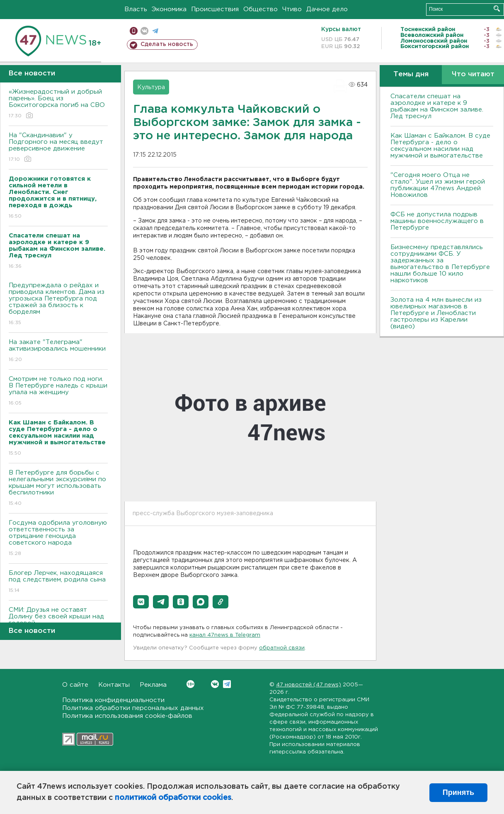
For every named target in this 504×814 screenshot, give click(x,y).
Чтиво (292, 9)
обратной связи (282, 648)
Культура (151, 87)
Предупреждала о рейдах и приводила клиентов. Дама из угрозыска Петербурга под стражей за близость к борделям (58, 304)
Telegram (227, 684)
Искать (497, 8)
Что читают (473, 74)
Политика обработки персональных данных (133, 708)
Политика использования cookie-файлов (127, 716)
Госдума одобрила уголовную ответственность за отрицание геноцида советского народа (58, 539)
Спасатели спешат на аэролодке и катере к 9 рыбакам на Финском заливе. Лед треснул (437, 106)
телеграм (155, 31)
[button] (141, 602)
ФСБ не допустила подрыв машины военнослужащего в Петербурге (437, 221)
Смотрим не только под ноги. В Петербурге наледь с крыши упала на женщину (58, 391)
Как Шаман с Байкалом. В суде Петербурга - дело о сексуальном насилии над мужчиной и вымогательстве (440, 146)
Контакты (114, 685)
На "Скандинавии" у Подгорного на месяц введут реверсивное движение (58, 148)
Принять (458, 792)
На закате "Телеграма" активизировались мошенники (58, 351)
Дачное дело (327, 9)
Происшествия (215, 9)
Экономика (169, 9)
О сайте (75, 685)
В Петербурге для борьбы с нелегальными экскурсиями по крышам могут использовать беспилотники (58, 488)
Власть (136, 9)
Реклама (153, 685)
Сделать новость (167, 44)
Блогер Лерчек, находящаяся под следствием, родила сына (58, 582)
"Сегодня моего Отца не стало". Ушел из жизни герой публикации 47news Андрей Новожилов (438, 185)
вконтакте (144, 31)
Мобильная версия (134, 31)
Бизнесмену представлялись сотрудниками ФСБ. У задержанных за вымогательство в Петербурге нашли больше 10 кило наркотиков (440, 264)
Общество (260, 9)
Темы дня (411, 74)
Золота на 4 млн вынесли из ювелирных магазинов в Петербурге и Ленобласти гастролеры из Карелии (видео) (436, 313)
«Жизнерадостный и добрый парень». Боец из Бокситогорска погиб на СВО (58, 104)
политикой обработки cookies (173, 798)
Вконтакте (190, 684)
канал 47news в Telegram (225, 635)
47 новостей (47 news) (309, 685)
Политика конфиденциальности (113, 700)
